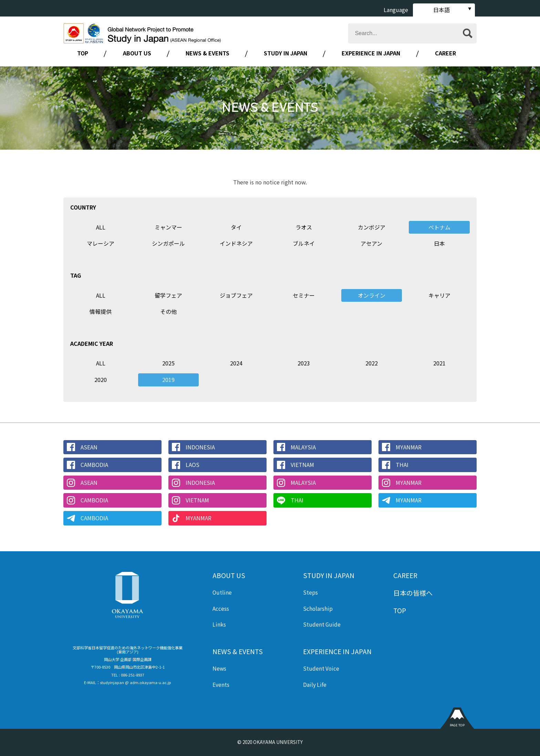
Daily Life (315, 684)
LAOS (193, 465)
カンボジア (372, 227)
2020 (101, 380)
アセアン (371, 243)
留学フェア (168, 295)
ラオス (304, 227)
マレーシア (101, 243)
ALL (101, 227)
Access (221, 608)
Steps (310, 592)
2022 (372, 363)
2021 (439, 363)
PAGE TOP (457, 725)
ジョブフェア (236, 295)
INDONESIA (200, 447)
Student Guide (322, 624)
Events (221, 684)
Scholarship (318, 608)
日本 (439, 243)
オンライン (372, 295)
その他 (168, 311)
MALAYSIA (303, 447)
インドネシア (236, 243)
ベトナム (439, 227)
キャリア (439, 295)
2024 (236, 363)
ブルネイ (304, 243)
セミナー (304, 295)
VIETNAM (302, 465)
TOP (83, 53)
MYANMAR (409, 447)
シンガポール (168, 243)
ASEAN (89, 447)
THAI (402, 465)
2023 (304, 363)
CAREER (445, 53)
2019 (168, 380)
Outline (222, 592)
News (219, 668)
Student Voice (321, 668)
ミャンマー (168, 227)
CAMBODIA (94, 465)
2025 (168, 363)
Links (219, 624)
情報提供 (101, 311)
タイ (236, 227)
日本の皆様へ (413, 593)
